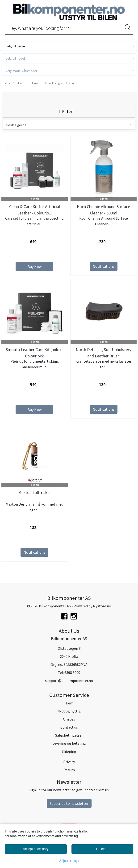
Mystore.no (102, 606)
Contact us (69, 727)
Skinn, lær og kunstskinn (57, 83)
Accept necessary (36, 849)
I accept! (102, 849)
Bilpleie (19, 83)
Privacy (69, 762)
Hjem (69, 703)
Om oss (69, 719)
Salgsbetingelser (69, 735)
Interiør (32, 83)
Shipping (69, 751)
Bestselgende (16, 125)
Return (69, 770)
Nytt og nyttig (69, 711)
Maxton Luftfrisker (35, 492)
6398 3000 (72, 672)
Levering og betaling (69, 743)
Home (7, 83)
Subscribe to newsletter (69, 803)
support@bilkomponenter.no (69, 681)
